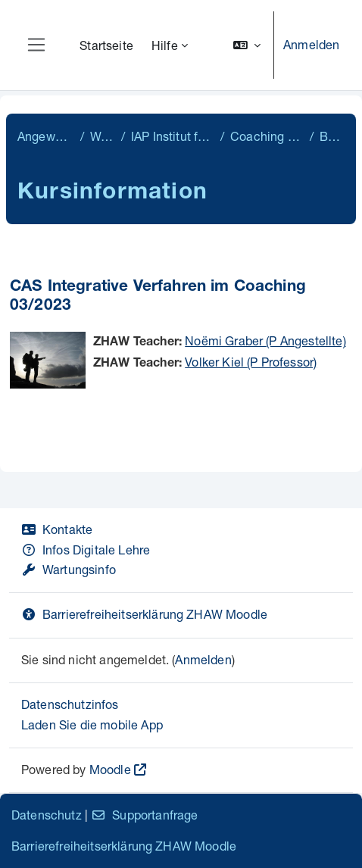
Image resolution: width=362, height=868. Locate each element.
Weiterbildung (103, 136)
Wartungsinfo (69, 569)
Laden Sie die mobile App (92, 724)
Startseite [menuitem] (106, 45)
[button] (247, 45)
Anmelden (311, 44)
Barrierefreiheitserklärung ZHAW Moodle (144, 614)
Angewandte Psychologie (46, 136)
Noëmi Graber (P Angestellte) (265, 340)
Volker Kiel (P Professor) (251, 362)
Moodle (110, 769)
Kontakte (57, 529)
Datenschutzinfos (70, 704)
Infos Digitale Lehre (86, 550)
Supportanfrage (144, 815)
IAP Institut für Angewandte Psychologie (173, 136)
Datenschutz (47, 815)
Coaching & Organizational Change (267, 136)
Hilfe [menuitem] (165, 45)
